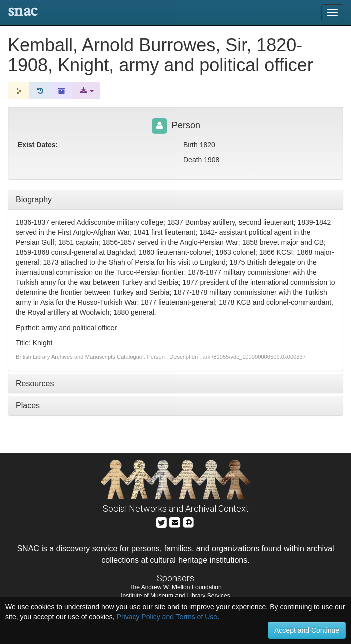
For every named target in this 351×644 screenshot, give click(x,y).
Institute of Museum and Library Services (175, 596)
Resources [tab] (35, 383)
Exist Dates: (38, 145)
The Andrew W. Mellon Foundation (175, 587)
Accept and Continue (307, 630)
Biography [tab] (34, 200)
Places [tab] (28, 405)
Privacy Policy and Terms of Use (167, 617)
